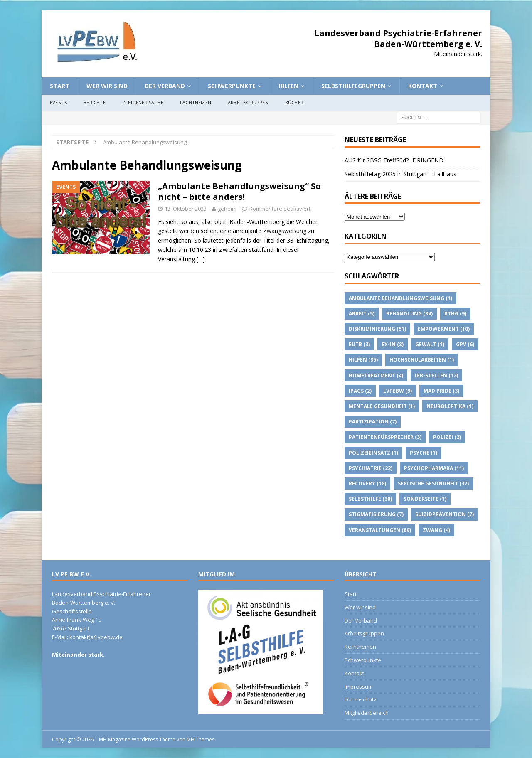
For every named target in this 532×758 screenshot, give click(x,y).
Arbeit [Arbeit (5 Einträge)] (362, 314)
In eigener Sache (143, 102)
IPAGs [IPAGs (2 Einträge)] (360, 391)
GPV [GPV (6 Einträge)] (465, 344)
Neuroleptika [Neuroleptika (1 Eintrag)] (450, 406)
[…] (201, 259)
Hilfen (288, 86)
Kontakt (423, 86)
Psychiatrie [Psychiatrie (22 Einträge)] (371, 468)
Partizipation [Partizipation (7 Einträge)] (373, 422)
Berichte (95, 102)
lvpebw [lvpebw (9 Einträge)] (398, 391)
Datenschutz (361, 699)
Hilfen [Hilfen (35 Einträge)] (363, 360)
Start (60, 86)
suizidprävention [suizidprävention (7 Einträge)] (445, 514)
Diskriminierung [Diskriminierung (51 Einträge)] (377, 329)
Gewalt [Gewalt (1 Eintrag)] (430, 344)
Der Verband (165, 86)
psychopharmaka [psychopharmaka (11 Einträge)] (434, 468)
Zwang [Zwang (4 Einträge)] (436, 530)
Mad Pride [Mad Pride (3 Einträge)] (441, 391)
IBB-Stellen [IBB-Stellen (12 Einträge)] (436, 375)
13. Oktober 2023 (186, 209)
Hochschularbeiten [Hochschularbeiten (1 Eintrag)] (422, 360)
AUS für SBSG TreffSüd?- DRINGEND (394, 160)
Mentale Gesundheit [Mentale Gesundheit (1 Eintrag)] (382, 406)
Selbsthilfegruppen (353, 86)
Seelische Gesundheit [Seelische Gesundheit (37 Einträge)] (433, 484)
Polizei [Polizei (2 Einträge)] (447, 437)
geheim (227, 209)
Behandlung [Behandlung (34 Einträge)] (409, 314)
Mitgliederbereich (367, 713)
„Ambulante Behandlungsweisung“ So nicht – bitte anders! (239, 191)
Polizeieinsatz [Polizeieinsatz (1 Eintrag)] (373, 453)
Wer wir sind (107, 86)
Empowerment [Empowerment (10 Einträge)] (444, 329)
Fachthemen (196, 102)
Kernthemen (360, 647)
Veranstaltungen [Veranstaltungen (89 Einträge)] (380, 530)
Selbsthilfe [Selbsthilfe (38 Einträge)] (370, 499)
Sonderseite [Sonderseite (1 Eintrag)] (425, 499)
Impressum (359, 687)
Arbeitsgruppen (248, 102)
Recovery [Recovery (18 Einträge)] (367, 484)
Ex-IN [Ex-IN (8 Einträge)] (393, 344)
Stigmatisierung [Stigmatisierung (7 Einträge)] (376, 514)
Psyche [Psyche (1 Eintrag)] (424, 453)
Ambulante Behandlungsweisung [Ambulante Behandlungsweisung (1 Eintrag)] (400, 298)
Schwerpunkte (232, 86)
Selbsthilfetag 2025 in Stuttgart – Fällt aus (400, 174)
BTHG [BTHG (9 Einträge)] (455, 314)
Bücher (294, 102)
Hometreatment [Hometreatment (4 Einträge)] (376, 375)
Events (58, 102)
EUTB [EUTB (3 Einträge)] (359, 344)
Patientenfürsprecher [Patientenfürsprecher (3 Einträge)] (385, 437)
